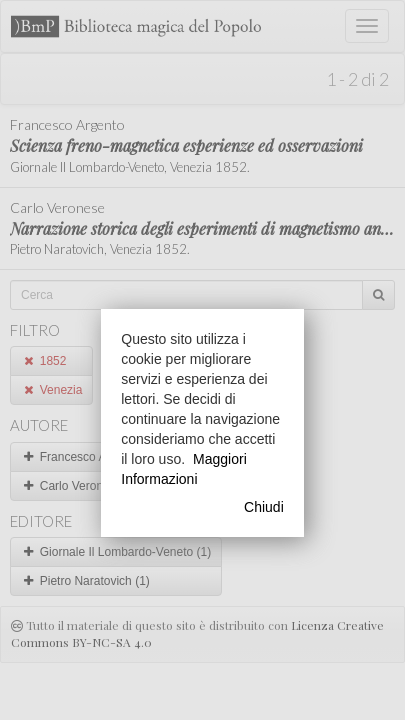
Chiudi (264, 507)
